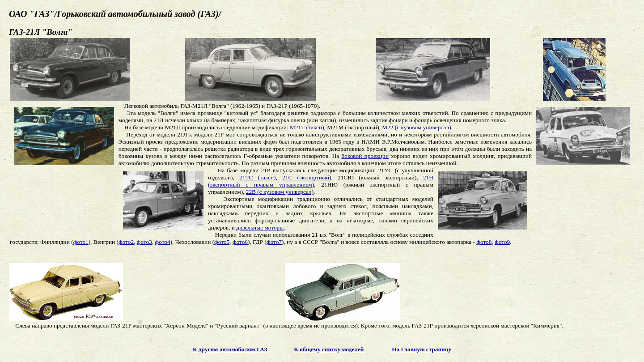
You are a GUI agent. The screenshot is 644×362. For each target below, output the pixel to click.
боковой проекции (365, 156)
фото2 (126, 242)
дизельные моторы (260, 228)
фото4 (163, 242)
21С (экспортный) (307, 177)
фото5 (222, 242)
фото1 (81, 242)
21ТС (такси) (258, 177)
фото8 (484, 242)
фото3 (144, 242)
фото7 (274, 242)
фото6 (240, 242)
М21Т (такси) (307, 127)
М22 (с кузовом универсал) (416, 127)
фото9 (502, 242)
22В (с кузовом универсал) (280, 192)
